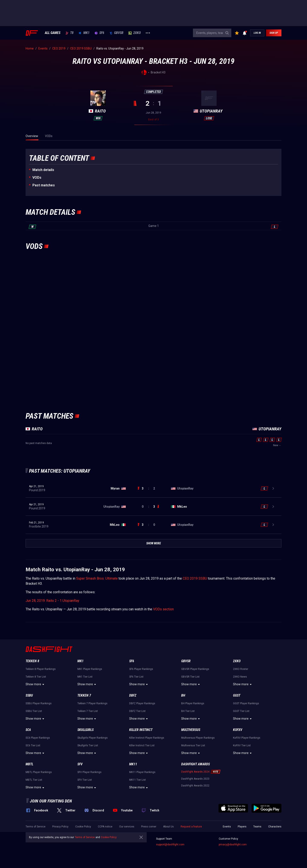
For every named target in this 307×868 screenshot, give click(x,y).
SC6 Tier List (33, 745)
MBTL (29, 764)
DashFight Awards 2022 (195, 786)
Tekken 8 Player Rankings (41, 669)
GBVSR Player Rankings (195, 669)
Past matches (44, 185)
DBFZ (133, 695)
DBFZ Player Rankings (142, 703)
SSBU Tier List (34, 711)
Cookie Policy (83, 827)
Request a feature (191, 827)
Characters (275, 827)
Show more (35, 684)
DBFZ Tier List (137, 711)
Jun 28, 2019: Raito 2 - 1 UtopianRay (52, 601)
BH (183, 695)
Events (227, 827)
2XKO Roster (241, 669)
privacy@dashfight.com (233, 845)
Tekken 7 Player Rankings (92, 703)
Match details (43, 170)
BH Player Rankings (193, 703)
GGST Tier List (241, 711)
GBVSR (116, 33)
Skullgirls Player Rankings (93, 738)
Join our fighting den (51, 801)
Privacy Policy (60, 827)
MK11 (133, 764)
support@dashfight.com (170, 845)
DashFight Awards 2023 (195, 779)
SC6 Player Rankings (38, 738)
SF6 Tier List (136, 677)
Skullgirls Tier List (88, 745)
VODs (37, 178)
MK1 (84, 33)
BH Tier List (188, 711)
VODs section (163, 609)
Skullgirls (85, 730)
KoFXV (238, 730)
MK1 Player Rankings (90, 669)
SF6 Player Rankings (141, 669)
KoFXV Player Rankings (247, 738)
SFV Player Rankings (89, 772)
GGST (237, 695)
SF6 (99, 33)
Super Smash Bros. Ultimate (97, 578)
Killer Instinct (141, 730)
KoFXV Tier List (242, 745)
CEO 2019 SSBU (195, 578)
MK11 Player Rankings (142, 772)
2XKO (135, 33)
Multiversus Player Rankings (198, 738)
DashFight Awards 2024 (195, 772)
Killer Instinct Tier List (142, 745)
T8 (70, 33)
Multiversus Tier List (193, 745)
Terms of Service (35, 827)
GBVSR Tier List (190, 677)
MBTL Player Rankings (39, 772)
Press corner (149, 827)
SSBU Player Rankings (39, 703)
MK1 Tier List (85, 677)
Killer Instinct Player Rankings (147, 738)
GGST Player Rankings (246, 703)
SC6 (28, 730)
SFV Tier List (85, 780)
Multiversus (191, 730)
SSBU (29, 695)
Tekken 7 (84, 695)
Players (242, 827)
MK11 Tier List (138, 780)
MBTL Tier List (34, 780)
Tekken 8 (32, 661)
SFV (80, 764)
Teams (257, 827)
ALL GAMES (53, 33)
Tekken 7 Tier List (88, 711)
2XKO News (240, 677)
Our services (127, 827)
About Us (168, 827)
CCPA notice (105, 827)
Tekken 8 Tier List (36, 677)
